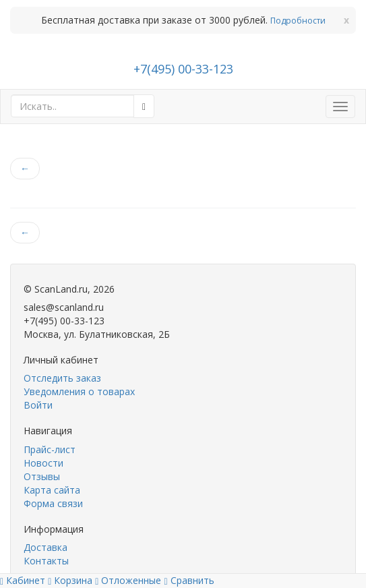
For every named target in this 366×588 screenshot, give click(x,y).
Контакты (46, 561)
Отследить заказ (62, 378)
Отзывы (42, 476)
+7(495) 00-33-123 (183, 69)
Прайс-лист (50, 449)
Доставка (45, 547)
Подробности (298, 21)
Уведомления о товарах (79, 391)
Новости (43, 463)
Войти (38, 405)
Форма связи (53, 503)
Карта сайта (52, 490)
